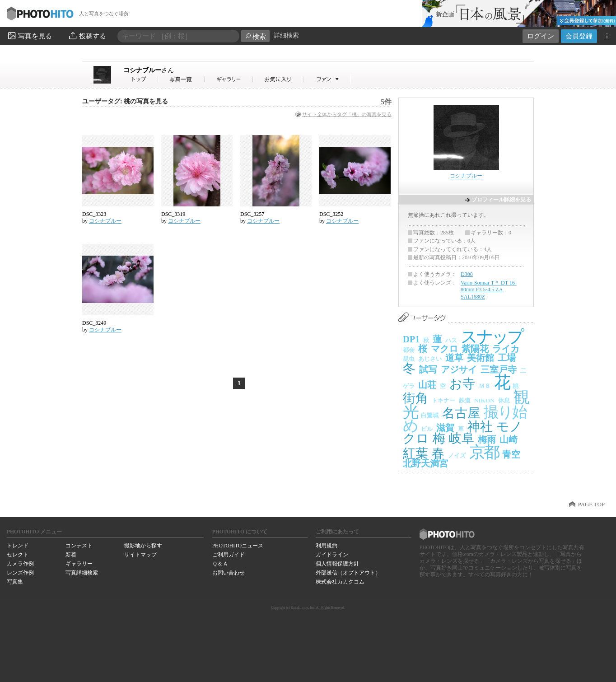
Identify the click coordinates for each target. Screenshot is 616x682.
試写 (428, 369)
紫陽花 (475, 349)
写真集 (15, 582)
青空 (511, 454)
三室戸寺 (499, 369)
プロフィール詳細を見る (501, 200)
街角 (415, 398)
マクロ (444, 349)
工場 (507, 358)
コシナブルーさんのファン (327, 79)
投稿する (87, 36)
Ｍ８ (485, 386)
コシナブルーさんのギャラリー (229, 79)
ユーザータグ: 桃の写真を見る (125, 101)
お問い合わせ (229, 573)
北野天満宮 (425, 463)
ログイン (541, 36)
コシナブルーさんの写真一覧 (182, 79)
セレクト (18, 555)
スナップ (492, 337)
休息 (504, 400)
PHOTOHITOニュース (238, 546)
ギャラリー (79, 564)
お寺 (462, 384)
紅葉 (415, 453)
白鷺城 (430, 415)
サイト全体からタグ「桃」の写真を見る (347, 114)
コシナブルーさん (141, 79)
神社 (480, 427)
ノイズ (457, 455)
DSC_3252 (331, 214)
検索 (255, 36)
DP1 (411, 339)
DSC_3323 (94, 214)
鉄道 (465, 400)
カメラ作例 (20, 564)
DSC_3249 (94, 323)
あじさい (430, 359)
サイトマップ (140, 555)
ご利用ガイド (229, 555)
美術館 (481, 358)
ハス (451, 340)
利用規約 (327, 546)
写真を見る (29, 36)
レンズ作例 (20, 573)
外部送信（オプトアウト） (348, 573)
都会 (409, 350)
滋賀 (445, 428)
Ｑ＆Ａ (220, 564)
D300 (467, 274)
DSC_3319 (173, 214)
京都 (484, 452)
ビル (427, 429)
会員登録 (579, 36)
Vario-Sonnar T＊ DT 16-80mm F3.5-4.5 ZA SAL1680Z (489, 290)
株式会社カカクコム (340, 582)
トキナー (443, 400)
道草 (454, 358)
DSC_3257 (252, 214)
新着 (71, 555)
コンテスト (79, 546)
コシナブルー (149, 70)
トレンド (18, 546)
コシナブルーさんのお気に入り (278, 79)
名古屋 (461, 413)
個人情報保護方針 (337, 564)
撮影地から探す (143, 546)
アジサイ (459, 369)
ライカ (506, 349)
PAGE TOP (591, 504)
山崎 (509, 439)
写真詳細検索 (82, 573)
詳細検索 (286, 35)
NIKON (484, 400)
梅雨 (487, 439)
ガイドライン (332, 555)
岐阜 (462, 438)
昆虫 (409, 359)
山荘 (427, 385)
